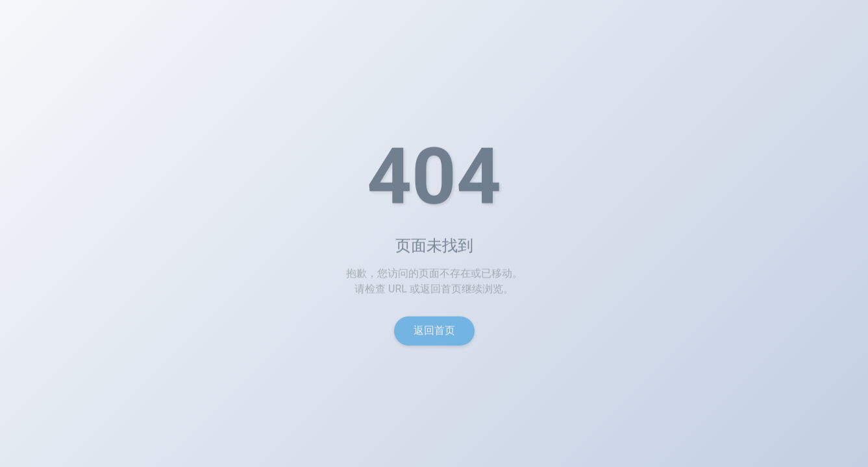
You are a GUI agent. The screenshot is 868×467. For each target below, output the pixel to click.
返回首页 (434, 334)
